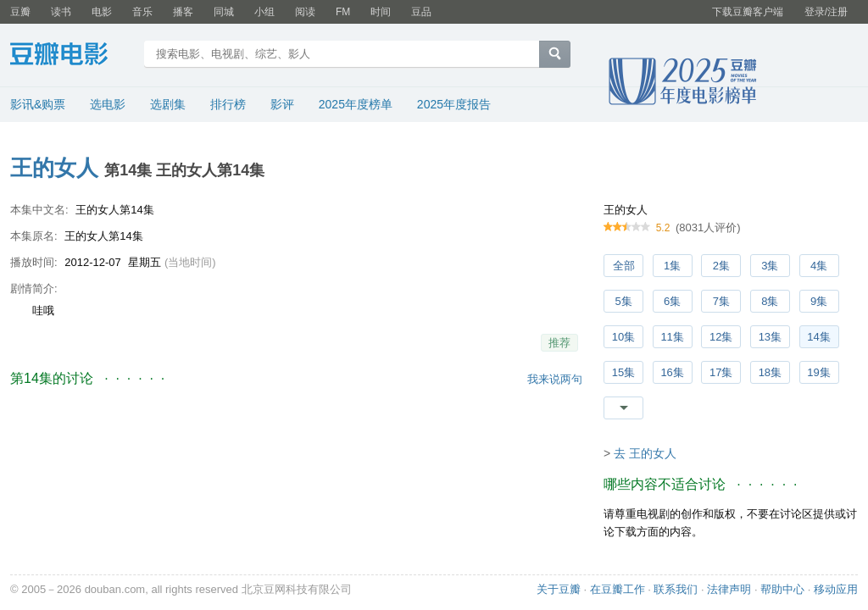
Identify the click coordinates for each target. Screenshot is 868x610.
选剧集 (168, 104)
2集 (721, 266)
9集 (819, 301)
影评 (282, 104)
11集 (672, 337)
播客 (183, 12)
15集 (623, 372)
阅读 (305, 12)
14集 (818, 337)
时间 (381, 12)
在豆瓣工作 (618, 589)
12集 (721, 337)
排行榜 (228, 104)
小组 (264, 12)
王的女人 (54, 168)
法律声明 (729, 589)
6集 (672, 301)
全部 (624, 266)
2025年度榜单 (356, 104)
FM (343, 12)
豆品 (421, 12)
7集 (721, 301)
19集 (818, 372)
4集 (819, 266)
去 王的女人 (645, 453)
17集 (721, 372)
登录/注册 (826, 12)
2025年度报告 (454, 104)
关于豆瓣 (559, 589)
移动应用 (836, 589)
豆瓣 (20, 12)
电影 (102, 12)
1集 (672, 266)
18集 (770, 372)
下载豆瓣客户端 (748, 12)
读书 (61, 12)
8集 (770, 301)
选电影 (108, 104)
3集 (770, 266)
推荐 (559, 343)
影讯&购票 (38, 104)
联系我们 (676, 589)
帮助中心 (782, 589)
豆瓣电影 (72, 56)
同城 (224, 12)
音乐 (142, 12)
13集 (770, 337)
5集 (623, 301)
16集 (672, 372)
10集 (623, 337)
